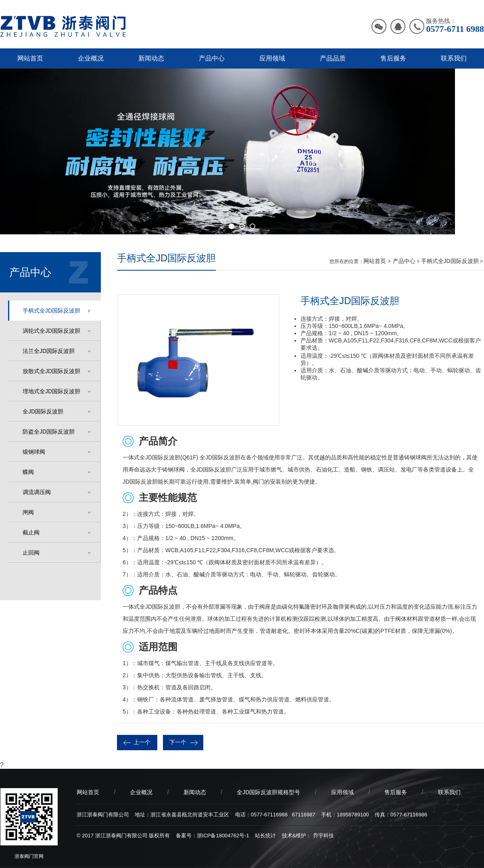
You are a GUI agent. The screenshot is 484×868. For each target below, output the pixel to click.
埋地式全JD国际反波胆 (51, 391)
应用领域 (272, 58)
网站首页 (30, 58)
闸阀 (28, 512)
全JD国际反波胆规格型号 (268, 792)
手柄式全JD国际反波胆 (51, 311)
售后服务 (393, 58)
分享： (463, 740)
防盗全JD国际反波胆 (49, 432)
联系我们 (454, 58)
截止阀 (31, 532)
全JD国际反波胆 (43, 411)
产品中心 (212, 58)
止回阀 (31, 553)
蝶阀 (28, 472)
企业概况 (91, 58)
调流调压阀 (37, 492)
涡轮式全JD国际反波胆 (51, 331)
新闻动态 (151, 58)
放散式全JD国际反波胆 (51, 371)
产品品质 (333, 58)
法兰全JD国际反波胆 (49, 351)
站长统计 (265, 836)
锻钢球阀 (34, 452)
